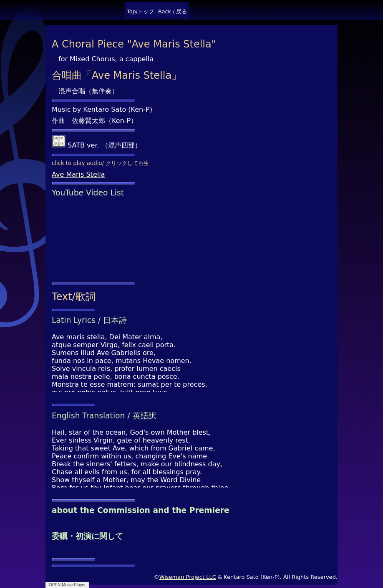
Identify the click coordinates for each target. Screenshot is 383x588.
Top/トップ (140, 11)
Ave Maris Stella (78, 174)
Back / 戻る (173, 11)
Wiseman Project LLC (188, 577)
